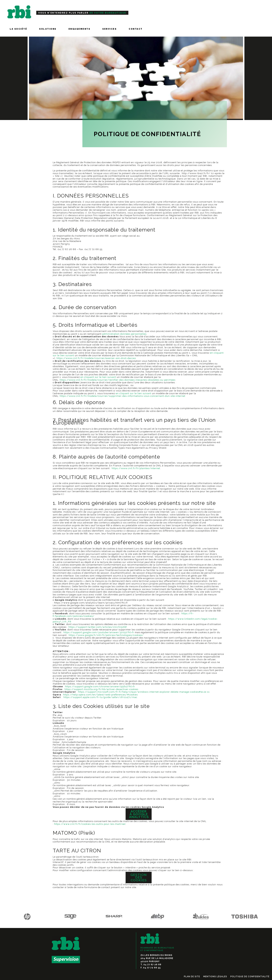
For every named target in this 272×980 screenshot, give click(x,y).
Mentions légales (215, 977)
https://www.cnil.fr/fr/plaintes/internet (136, 468)
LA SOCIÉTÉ (18, 29)
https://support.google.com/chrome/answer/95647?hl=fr (100, 686)
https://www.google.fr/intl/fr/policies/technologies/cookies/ (106, 635)
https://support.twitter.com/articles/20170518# (98, 627)
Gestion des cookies (139, 877)
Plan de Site (192, 977)
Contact (136, 29)
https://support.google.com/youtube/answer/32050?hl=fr (99, 632)
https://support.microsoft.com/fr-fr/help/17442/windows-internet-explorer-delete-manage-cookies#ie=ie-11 (144, 692)
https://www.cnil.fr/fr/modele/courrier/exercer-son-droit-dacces (96, 358)
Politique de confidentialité (250, 977)
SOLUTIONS (48, 29)
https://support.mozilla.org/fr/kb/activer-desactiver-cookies (101, 689)
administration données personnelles (124, 334)
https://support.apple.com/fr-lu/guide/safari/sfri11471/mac (100, 697)
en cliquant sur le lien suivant (98, 377)
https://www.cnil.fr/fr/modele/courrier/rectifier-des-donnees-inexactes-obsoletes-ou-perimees (118, 380)
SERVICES (109, 29)
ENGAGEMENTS (79, 29)
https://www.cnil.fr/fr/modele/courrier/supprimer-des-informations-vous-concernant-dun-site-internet (122, 396)
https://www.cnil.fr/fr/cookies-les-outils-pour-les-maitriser (90, 824)
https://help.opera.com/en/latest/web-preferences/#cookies (100, 695)
